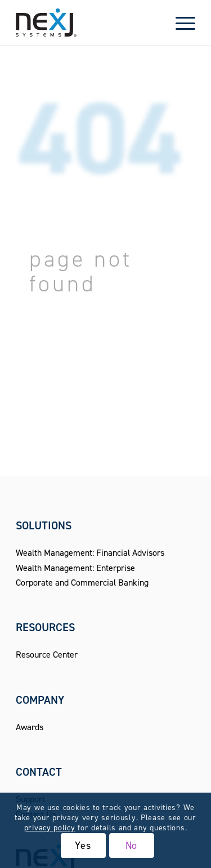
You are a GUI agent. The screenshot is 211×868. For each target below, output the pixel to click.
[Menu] (180, 23)
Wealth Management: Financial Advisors (90, 553)
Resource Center (47, 655)
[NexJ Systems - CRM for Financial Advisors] (87, 23)
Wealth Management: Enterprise (75, 568)
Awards (30, 727)
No (132, 845)
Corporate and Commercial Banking (82, 583)
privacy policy (50, 828)
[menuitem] (180, 23)
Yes (83, 845)
